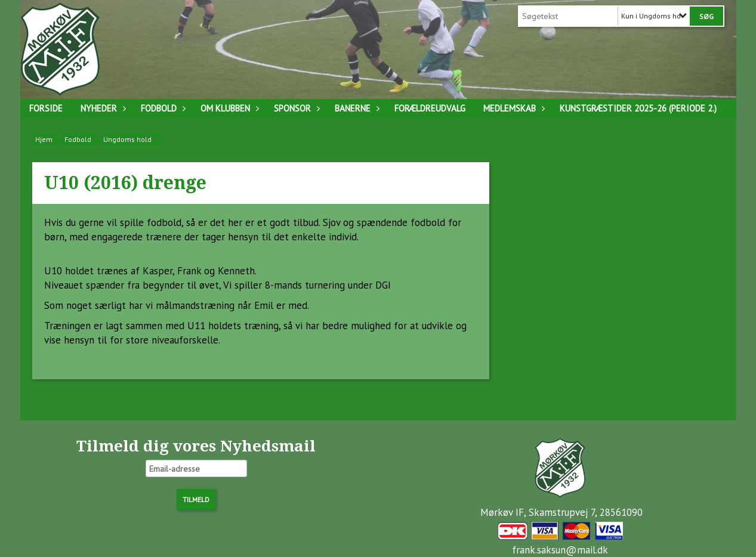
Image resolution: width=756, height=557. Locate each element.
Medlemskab (513, 108)
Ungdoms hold (127, 139)
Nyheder (102, 108)
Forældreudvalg (430, 108)
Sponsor (295, 108)
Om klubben (228, 108)
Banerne (356, 108)
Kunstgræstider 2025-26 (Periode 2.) (638, 108)
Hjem (44, 139)
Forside (46, 108)
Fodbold (162, 108)
